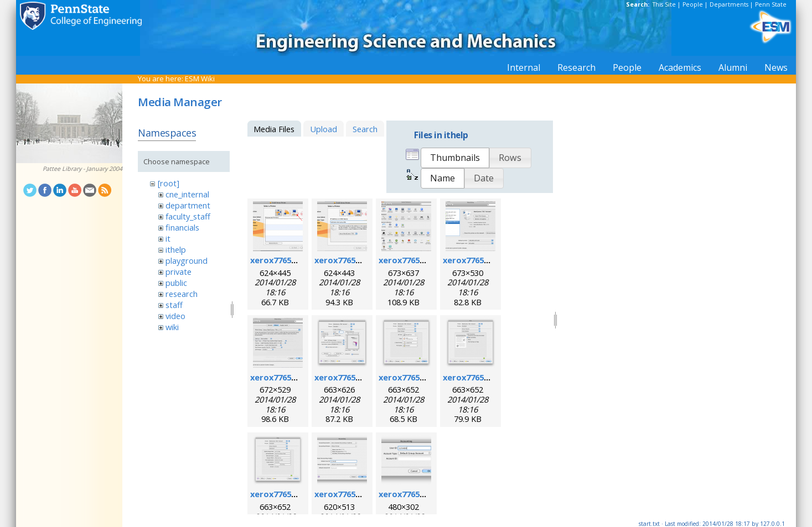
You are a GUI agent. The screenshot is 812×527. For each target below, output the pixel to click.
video (175, 316)
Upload (324, 129)
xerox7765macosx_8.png (492, 377)
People (693, 4)
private (179, 272)
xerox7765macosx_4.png (492, 260)
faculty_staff (188, 216)
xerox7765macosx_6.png (363, 377)
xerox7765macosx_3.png (428, 260)
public (176, 283)
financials (182, 227)
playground (187, 260)
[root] (169, 183)
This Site (664, 4)
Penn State (771, 4)
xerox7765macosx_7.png (428, 377)
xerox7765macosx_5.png (299, 377)
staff (174, 305)
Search (365, 129)
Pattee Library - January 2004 (82, 169)
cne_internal (187, 194)
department (188, 205)
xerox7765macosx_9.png (299, 494)
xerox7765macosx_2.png (363, 260)
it (168, 238)
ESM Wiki (200, 79)
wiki (172, 327)
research (182, 294)
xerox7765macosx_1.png (299, 260)
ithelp (176, 249)
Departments (729, 4)
